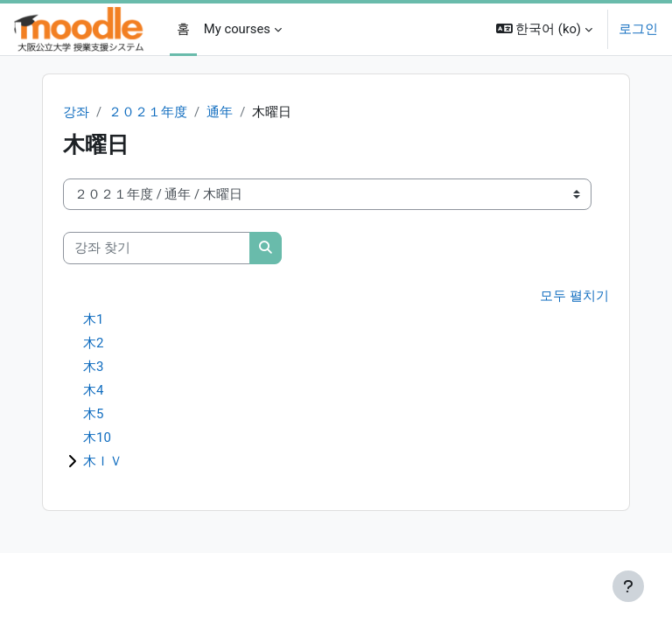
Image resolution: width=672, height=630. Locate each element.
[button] (544, 29)
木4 (93, 390)
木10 (97, 437)
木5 (93, 414)
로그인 (638, 29)
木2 (93, 343)
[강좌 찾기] (157, 248)
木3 (93, 367)
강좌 (76, 112)
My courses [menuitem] (237, 29)
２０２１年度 (148, 112)
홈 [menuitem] (183, 29)
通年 (220, 112)
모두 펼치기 (574, 296)
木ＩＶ (103, 461)
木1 (93, 319)
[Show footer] (628, 586)
